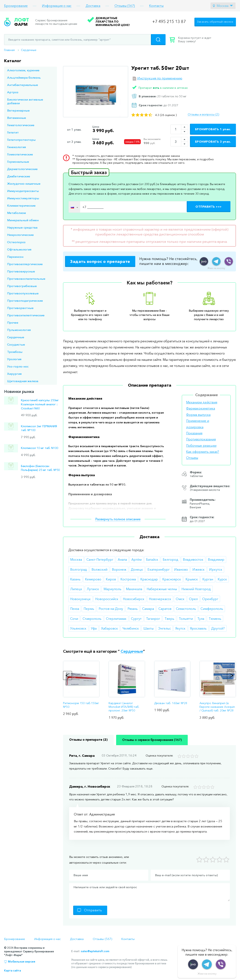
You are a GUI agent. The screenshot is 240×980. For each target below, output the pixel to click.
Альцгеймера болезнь (24, 78)
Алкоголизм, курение (23, 70)
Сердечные (29, 50)
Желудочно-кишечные (24, 184)
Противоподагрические (25, 301)
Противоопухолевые (23, 293)
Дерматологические (22, 169)
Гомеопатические (20, 154)
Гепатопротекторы (21, 140)
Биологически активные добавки (25, 101)
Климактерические (21, 205)
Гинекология (16, 147)
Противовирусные (21, 271)
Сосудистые (16, 344)
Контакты (156, 6)
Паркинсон (15, 257)
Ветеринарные (18, 110)
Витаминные (17, 118)
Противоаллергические (25, 264)
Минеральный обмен (23, 220)
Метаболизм (16, 213)
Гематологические (21, 125)
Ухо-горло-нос (18, 366)
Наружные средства (22, 227)
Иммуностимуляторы (23, 198)
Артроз (13, 92)
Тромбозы (15, 352)
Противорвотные (20, 308)
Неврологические (20, 235)
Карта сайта (13, 970)
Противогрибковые (22, 286)
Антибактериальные (23, 85)
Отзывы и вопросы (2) (203, 114)
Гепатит (13, 132)
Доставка (93, 6)
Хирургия (14, 374)
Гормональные (18, 162)
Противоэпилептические (26, 315)
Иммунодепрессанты (23, 191)
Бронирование (16, 6)
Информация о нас (57, 6)
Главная (9, 50)
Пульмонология (19, 330)
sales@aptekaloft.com (95, 951)
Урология (14, 359)
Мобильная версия (22, 962)
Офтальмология (19, 249)
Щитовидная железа (23, 381)
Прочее (13, 323)
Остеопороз (16, 242)
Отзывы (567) (125, 6)
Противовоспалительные (26, 279)
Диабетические (19, 176)
